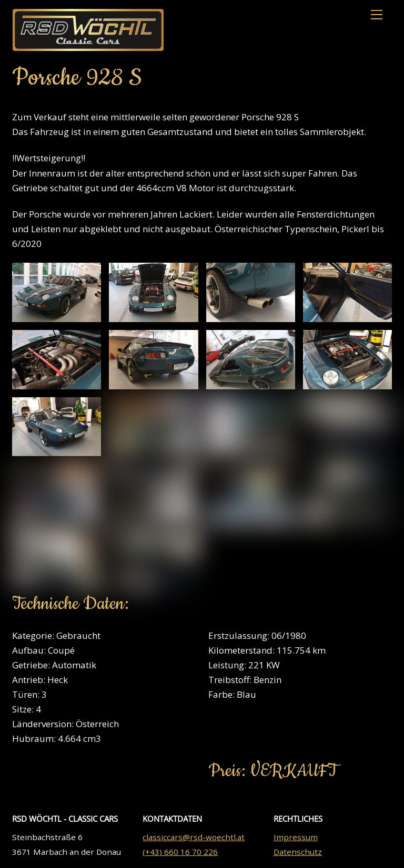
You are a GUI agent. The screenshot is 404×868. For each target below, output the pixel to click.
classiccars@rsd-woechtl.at (194, 837)
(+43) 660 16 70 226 (180, 852)
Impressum (296, 837)
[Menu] (377, 15)
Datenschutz (298, 852)
